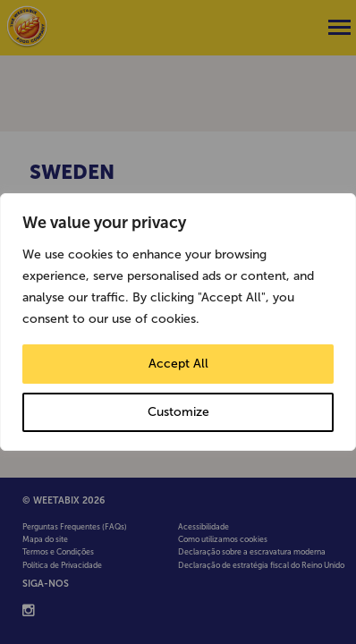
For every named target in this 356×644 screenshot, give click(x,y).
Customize (178, 412)
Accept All (178, 364)
